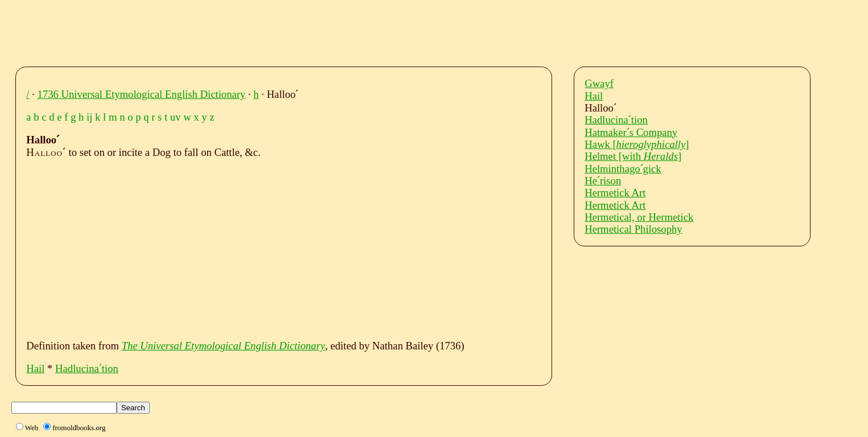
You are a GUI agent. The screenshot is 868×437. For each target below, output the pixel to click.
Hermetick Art (615, 193)
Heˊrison (603, 181)
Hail (35, 368)
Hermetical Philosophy (633, 229)
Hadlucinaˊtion (87, 368)
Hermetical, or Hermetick (639, 217)
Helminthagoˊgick (623, 169)
